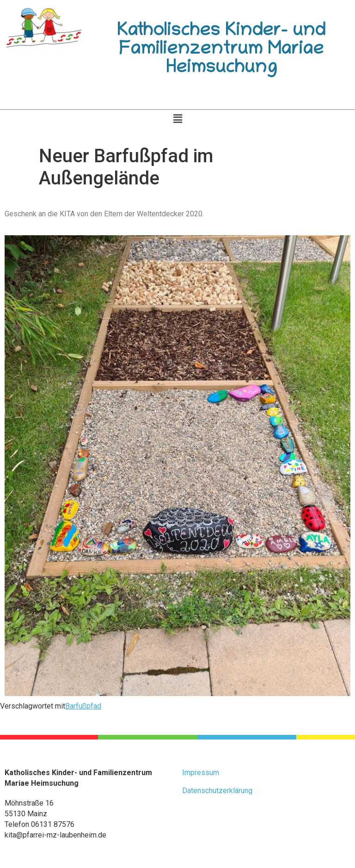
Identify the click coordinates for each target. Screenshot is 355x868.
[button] (177, 119)
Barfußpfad (83, 706)
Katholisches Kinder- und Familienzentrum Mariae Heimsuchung (221, 50)
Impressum (201, 773)
